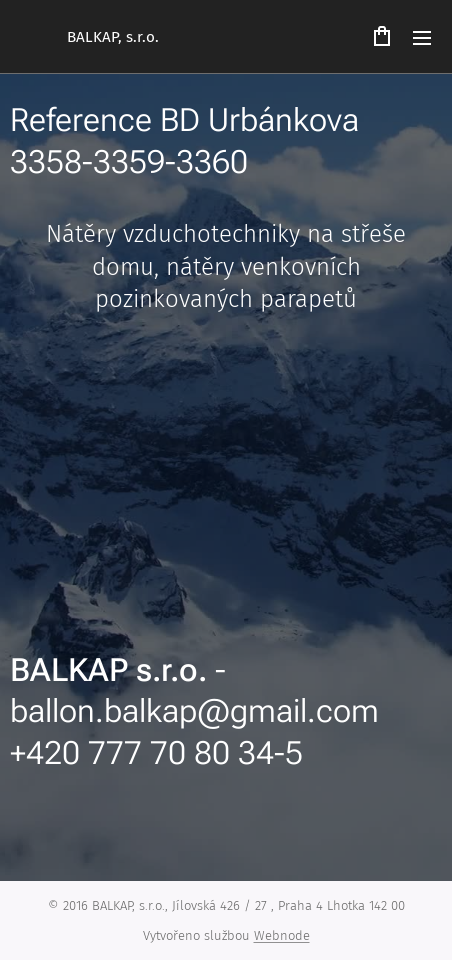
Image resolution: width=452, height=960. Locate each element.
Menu (422, 38)
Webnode (282, 935)
